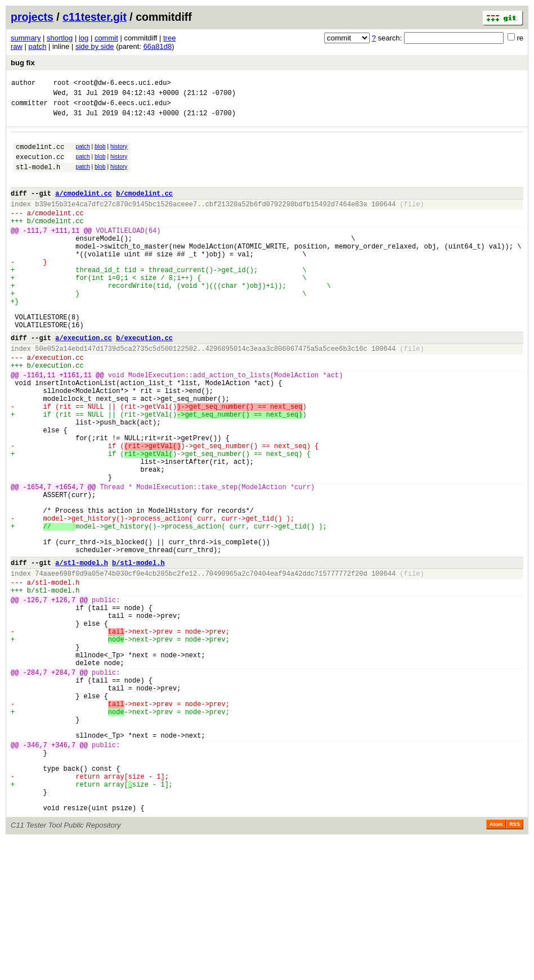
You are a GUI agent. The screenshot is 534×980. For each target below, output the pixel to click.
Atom (496, 964)
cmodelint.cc (40, 155)
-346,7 (35, 871)
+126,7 (63, 696)
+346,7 (63, 871)
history (119, 153)
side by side (95, 46)
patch (38, 46)
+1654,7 (69, 561)
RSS (515, 964)
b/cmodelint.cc (144, 208)
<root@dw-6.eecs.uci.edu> (122, 84)
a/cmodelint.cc (84, 208)
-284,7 (35, 783)
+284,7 (63, 783)
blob (100, 153)
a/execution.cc (84, 381)
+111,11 (65, 252)
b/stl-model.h (138, 652)
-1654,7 (37, 561)
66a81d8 (158, 46)
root (62, 84)
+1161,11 (75, 425)
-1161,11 (39, 425)
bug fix (23, 63)
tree (169, 38)
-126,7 (35, 696)
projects (32, 17)
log (84, 38)
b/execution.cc (144, 381)
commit (106, 38)
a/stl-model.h (82, 652)
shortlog (60, 38)
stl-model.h (38, 179)
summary (26, 38)
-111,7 (35, 252)
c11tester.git (95, 17)
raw (17, 46)
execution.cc (40, 167)
